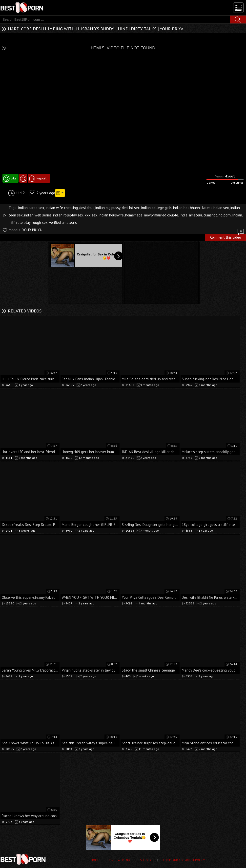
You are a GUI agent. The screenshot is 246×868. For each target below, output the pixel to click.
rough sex (40, 222)
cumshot (210, 215)
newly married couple (161, 215)
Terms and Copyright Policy (184, 860)
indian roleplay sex (68, 215)
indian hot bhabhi (187, 208)
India (184, 215)
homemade (134, 215)
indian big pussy (108, 208)
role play (23, 222)
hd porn (225, 215)
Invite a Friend (119, 860)
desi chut (87, 208)
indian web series (38, 215)
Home (95, 860)
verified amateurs (63, 222)
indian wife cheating (62, 208)
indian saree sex (31, 208)
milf (12, 222)
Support (146, 860)
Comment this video (227, 237)
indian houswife (111, 215)
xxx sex (91, 215)
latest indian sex (215, 208)
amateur (195, 215)
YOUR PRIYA (32, 230)
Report (41, 178)
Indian (237, 215)
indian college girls (156, 208)
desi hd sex (131, 208)
